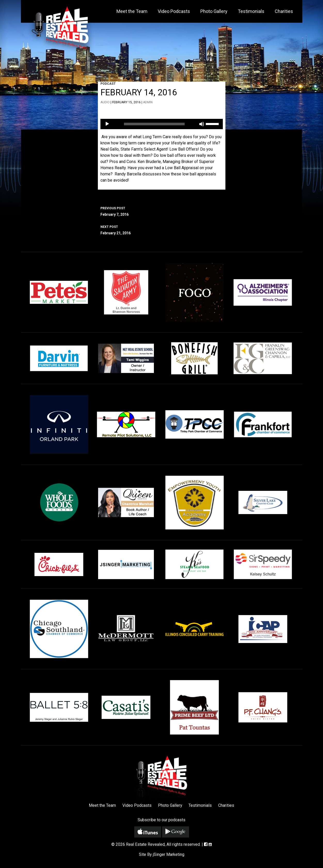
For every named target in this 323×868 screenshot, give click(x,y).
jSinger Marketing (169, 854)
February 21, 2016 (162, 229)
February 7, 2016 (162, 211)
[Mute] (202, 124)
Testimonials (251, 11)
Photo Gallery (214, 11)
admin (148, 102)
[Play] (107, 124)
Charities (284, 11)
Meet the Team (132, 11)
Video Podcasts (174, 11)
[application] (162, 124)
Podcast (108, 84)
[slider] (154, 124)
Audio (105, 102)
